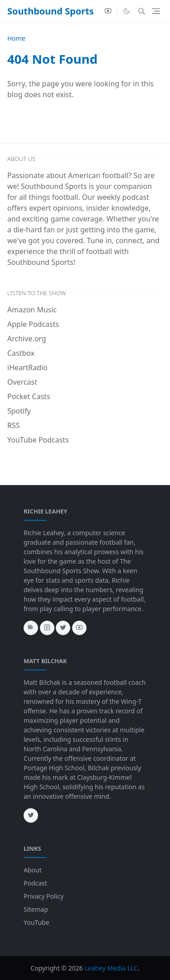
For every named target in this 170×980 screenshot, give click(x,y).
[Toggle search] (142, 11)
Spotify (19, 411)
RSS (14, 425)
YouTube (36, 922)
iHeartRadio (27, 367)
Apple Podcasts (33, 324)
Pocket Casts (29, 396)
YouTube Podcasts (38, 440)
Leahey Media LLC (111, 968)
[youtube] (108, 11)
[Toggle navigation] (156, 11)
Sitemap (36, 909)
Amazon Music (32, 310)
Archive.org (27, 339)
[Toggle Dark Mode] (126, 11)
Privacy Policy (44, 896)
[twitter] (63, 628)
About (33, 870)
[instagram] (47, 628)
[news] (31, 628)
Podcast (35, 883)
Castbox (21, 353)
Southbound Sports (51, 11)
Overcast (22, 382)
